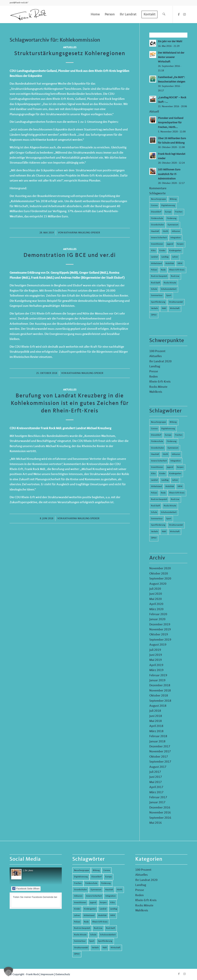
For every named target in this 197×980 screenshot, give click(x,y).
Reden (154, 377)
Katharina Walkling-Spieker (82, 233)
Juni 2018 (156, 716)
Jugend (170, 244)
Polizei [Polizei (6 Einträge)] (154, 493)
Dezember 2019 (160, 625)
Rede (163, 270)
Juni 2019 (156, 655)
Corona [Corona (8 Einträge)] (154, 429)
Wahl (164, 308)
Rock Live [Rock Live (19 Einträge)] (175, 499)
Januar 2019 (157, 681)
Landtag (165, 257)
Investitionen (157, 244)
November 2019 (160, 630)
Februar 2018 (158, 736)
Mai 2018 (156, 721)
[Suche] (164, 14)
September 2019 (160, 640)
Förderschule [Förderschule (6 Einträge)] (157, 441)
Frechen (179, 212)
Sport (169, 296)
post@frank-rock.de (19, 3)
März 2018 (156, 731)
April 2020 (156, 604)
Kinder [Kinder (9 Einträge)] (162, 474)
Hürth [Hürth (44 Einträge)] (165, 454)
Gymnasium (173, 225)
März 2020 (156, 609)
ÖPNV (154, 315)
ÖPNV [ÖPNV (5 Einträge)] (154, 538)
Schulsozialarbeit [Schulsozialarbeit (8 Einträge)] (169, 512)
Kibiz (153, 251)
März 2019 (156, 670)
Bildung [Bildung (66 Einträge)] (173, 422)
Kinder (162, 251)
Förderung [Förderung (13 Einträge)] (172, 441)
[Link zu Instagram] (184, 14)
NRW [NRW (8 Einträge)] (180, 487)
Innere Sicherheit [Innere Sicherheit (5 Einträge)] (159, 461)
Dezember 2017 (160, 747)
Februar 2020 (158, 614)
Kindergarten (175, 251)
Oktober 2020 (159, 574)
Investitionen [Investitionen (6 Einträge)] (157, 467)
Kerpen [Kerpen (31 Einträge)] (180, 467)
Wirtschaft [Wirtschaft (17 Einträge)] (175, 532)
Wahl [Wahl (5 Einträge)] (164, 532)
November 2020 (160, 569)
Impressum (47, 974)
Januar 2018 (157, 742)
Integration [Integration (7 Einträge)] (176, 461)
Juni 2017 (156, 777)
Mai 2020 (156, 599)
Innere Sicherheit (159, 238)
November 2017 (160, 752)
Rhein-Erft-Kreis (177, 270)
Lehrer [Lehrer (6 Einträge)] (175, 480)
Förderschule (157, 218)
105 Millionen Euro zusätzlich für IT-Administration (169, 174)
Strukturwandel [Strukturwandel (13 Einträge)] (176, 525)
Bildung (173, 199)
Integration (176, 238)
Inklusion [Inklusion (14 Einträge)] (176, 454)
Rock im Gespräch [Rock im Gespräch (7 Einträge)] (159, 499)
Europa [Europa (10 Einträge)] (168, 435)
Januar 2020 (157, 619)
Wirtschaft (175, 308)
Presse (154, 372)
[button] (8, 972)
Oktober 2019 (159, 635)
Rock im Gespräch (159, 276)
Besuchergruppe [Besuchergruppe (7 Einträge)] (159, 422)
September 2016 (160, 818)
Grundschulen (157, 225)
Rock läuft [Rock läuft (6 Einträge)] (156, 506)
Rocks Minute (170, 283)
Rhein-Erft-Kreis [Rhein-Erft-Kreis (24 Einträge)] (177, 493)
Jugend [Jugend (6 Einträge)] (170, 467)
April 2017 (156, 787)
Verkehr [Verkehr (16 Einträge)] (155, 532)
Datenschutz (63, 974)
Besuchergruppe (159, 199)
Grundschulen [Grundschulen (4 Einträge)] (157, 448)
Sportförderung (158, 302)
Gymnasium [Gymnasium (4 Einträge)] (173, 448)
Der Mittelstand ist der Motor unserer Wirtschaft (171, 57)
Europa (168, 212)
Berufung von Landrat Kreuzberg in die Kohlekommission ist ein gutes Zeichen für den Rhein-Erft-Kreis (70, 403)
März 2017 (156, 792)
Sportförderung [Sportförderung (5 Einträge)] (158, 525)
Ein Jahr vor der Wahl (170, 42)
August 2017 (158, 767)
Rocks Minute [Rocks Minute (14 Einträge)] (170, 506)
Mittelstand (156, 264)
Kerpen (180, 244)
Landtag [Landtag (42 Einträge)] (165, 480)
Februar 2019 (158, 675)
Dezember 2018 (160, 686)
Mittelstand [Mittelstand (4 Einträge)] (156, 487)
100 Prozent (157, 351)
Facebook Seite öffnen (26, 888)
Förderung (172, 218)
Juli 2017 (155, 772)
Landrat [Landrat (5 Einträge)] (154, 480)
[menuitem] (95, 14)
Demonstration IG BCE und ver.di (70, 255)
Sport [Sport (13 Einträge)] (169, 519)
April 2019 (156, 665)
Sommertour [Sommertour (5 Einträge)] (157, 519)
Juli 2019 (155, 650)
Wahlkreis (156, 392)
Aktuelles (70, 47)
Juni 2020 (156, 594)
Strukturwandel (176, 302)
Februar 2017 (158, 797)
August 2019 (158, 645)
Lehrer (175, 257)
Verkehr (155, 308)
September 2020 (160, 579)
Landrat (154, 257)
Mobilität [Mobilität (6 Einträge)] (170, 487)
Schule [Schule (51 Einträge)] (154, 512)
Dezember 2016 (160, 808)
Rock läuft (156, 283)
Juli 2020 (155, 589)
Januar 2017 (157, 803)
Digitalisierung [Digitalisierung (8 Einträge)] (168, 429)
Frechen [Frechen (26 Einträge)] (179, 435)
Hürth (165, 231)
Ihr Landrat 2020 (160, 362)
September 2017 (160, 762)
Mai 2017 (156, 782)
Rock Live (175, 276)
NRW (180, 264)
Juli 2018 (155, 711)
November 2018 (160, 691)
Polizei (154, 270)
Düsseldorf (156, 212)
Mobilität (170, 264)
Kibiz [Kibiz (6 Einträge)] (153, 474)
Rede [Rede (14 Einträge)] (163, 493)
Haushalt (155, 231)
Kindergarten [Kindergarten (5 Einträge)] (175, 474)
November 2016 (160, 813)
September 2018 (160, 701)
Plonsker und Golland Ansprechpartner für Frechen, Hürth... (171, 123)
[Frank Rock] (28, 14)
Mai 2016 (156, 823)
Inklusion (176, 231)
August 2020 (158, 584)
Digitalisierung (168, 206)
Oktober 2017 (159, 757)
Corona (154, 206)
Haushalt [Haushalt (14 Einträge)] (155, 454)
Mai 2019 (156, 660)
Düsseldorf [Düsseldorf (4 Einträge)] (156, 435)
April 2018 (156, 726)
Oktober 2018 (159, 696)
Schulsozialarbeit (169, 289)
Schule (154, 289)
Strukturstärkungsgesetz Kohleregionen (70, 54)
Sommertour (157, 296)
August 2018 (158, 706)
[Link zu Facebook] (179, 14)
